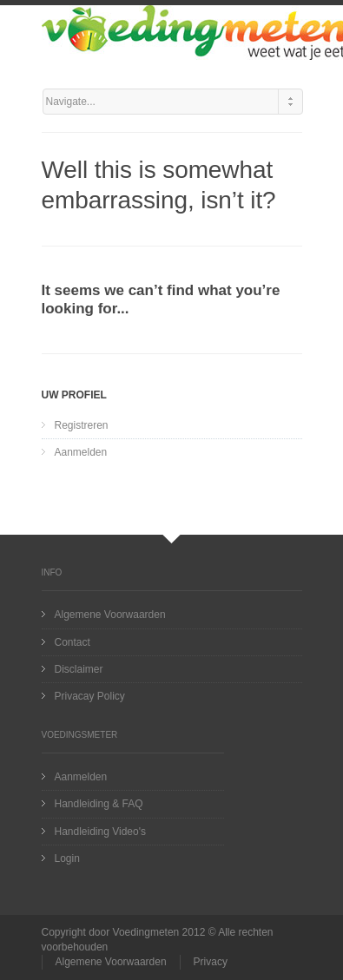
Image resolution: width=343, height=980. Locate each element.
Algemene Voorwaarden (110, 615)
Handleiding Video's (100, 832)
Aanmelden (81, 452)
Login (67, 858)
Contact (73, 642)
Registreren (82, 425)
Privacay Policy (90, 696)
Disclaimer (79, 669)
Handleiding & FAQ (99, 804)
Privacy (211, 962)
